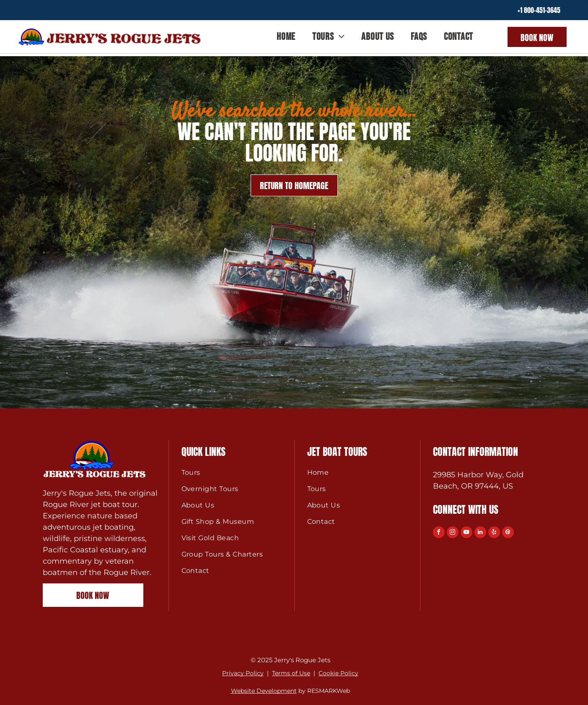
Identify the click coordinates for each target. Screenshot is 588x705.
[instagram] (453, 533)
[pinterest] (508, 533)
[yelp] (494, 533)
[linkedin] (480, 533)
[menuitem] (286, 37)
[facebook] (439, 533)
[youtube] (466, 533)
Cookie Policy (338, 673)
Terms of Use (291, 673)
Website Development (264, 691)
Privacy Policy (243, 673)
